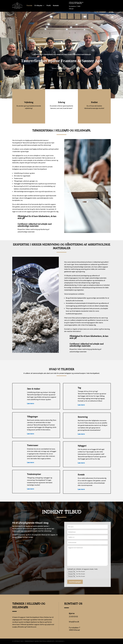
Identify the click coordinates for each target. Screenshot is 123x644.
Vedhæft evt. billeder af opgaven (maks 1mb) (82, 569)
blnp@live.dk (74, 622)
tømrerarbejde (32, 145)
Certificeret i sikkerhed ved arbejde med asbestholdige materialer (61, 54)
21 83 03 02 (73, 616)
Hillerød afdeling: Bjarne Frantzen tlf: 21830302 (76, 3)
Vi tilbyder (38, 6)
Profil (49, 6)
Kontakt (56, 6)
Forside (29, 6)
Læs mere (31, 403)
